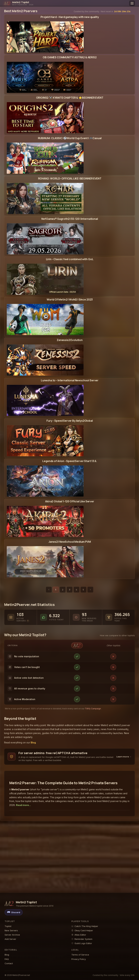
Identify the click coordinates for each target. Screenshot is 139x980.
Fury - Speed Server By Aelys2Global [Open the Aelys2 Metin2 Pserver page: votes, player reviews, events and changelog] (70, 421)
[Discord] (14, 912)
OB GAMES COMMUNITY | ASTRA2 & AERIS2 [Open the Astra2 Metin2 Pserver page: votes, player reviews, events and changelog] (70, 57)
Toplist (8, 926)
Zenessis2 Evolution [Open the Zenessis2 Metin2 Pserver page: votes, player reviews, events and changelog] (70, 340)
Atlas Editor (79, 935)
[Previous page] (49, 590)
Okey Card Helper (82, 930)
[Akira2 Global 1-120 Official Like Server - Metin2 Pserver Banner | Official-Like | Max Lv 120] (45, 521)
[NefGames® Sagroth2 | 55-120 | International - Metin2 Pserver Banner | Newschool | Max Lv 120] (45, 239)
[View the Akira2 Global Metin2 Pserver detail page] (70, 521)
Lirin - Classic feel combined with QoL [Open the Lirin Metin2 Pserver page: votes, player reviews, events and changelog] (70, 259)
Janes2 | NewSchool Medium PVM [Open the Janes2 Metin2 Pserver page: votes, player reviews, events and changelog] (70, 542)
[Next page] (90, 590)
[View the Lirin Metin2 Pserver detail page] (70, 279)
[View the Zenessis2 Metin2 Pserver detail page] (70, 360)
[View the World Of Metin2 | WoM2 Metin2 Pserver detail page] (70, 320)
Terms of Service (80, 955)
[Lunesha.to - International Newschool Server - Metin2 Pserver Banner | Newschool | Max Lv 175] (45, 400)
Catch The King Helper (85, 926)
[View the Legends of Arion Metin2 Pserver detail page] (70, 481)
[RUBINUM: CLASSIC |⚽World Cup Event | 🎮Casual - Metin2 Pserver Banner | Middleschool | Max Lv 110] (45, 158)
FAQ (7, 959)
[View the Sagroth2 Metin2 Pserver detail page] (70, 239)
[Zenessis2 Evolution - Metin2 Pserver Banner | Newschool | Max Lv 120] (45, 360)
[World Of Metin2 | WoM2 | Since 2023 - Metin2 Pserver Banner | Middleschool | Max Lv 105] (45, 320)
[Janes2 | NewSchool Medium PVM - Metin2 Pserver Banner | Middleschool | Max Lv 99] (45, 562)
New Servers (11, 930)
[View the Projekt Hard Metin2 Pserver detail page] (70, 37)
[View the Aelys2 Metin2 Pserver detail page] (70, 441)
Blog (33, 742)
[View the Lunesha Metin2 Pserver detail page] (70, 400)
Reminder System (82, 939)
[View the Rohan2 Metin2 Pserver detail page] (70, 198)
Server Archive (12, 935)
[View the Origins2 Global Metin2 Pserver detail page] (70, 118)
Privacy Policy (79, 959)
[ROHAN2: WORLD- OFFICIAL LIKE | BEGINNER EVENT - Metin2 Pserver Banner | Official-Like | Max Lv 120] (45, 198)
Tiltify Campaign (93, 709)
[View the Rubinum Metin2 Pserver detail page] (70, 158)
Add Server (10, 939)
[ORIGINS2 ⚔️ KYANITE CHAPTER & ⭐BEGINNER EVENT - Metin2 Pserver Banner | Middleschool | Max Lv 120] (45, 118)
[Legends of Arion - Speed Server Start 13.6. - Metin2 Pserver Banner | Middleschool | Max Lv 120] (45, 481)
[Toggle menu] (132, 3)
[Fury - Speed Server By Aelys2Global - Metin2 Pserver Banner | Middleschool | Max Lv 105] (45, 441)
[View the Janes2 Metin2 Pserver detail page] (70, 562)
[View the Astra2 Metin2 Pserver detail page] (70, 77)
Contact (9, 963)
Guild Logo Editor (82, 943)
